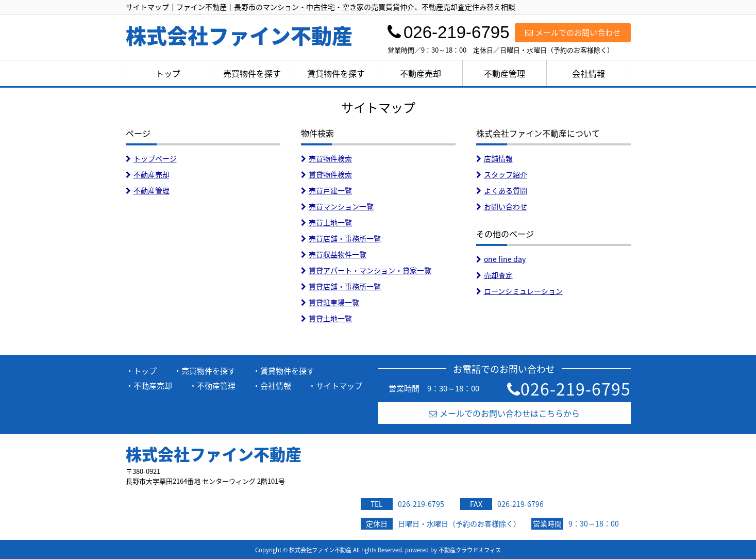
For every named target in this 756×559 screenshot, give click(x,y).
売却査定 (494, 275)
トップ (168, 73)
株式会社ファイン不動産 (214, 454)
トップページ (151, 158)
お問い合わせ (502, 206)
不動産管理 (505, 73)
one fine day (501, 259)
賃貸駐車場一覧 (330, 302)
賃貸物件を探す (336, 73)
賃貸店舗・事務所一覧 (341, 286)
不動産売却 (421, 73)
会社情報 (589, 73)
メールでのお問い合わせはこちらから (504, 413)
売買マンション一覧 (337, 206)
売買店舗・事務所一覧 (341, 238)
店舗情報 (494, 158)
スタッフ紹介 (502, 174)
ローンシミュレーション (519, 291)
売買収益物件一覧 (334, 254)
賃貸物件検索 (326, 174)
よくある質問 (502, 190)
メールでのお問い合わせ (573, 32)
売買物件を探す (252, 73)
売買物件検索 (326, 158)
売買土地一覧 (326, 222)
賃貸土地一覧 (326, 318)
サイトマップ (339, 386)
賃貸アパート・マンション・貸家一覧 (366, 270)
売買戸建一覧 (326, 190)
